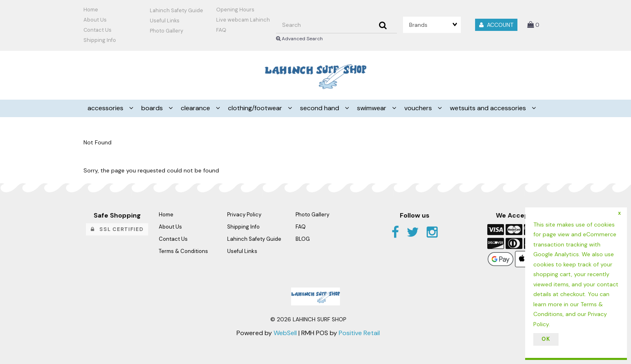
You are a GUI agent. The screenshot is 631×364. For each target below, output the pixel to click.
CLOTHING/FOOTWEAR (256, 108)
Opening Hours (235, 10)
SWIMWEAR (372, 108)
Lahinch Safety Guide (176, 10)
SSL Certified (117, 229)
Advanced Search (299, 39)
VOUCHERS (419, 108)
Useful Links (165, 21)
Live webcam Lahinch (243, 20)
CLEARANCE (196, 108)
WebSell (285, 333)
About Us (95, 20)
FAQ (221, 30)
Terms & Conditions (183, 251)
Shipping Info (243, 227)
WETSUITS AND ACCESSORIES (489, 108)
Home (91, 10)
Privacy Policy (244, 215)
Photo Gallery (167, 31)
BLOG (303, 239)
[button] (533, 25)
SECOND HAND (320, 108)
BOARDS (153, 108)
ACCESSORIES (106, 108)
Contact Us (97, 30)
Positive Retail (359, 333)
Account (496, 25)
